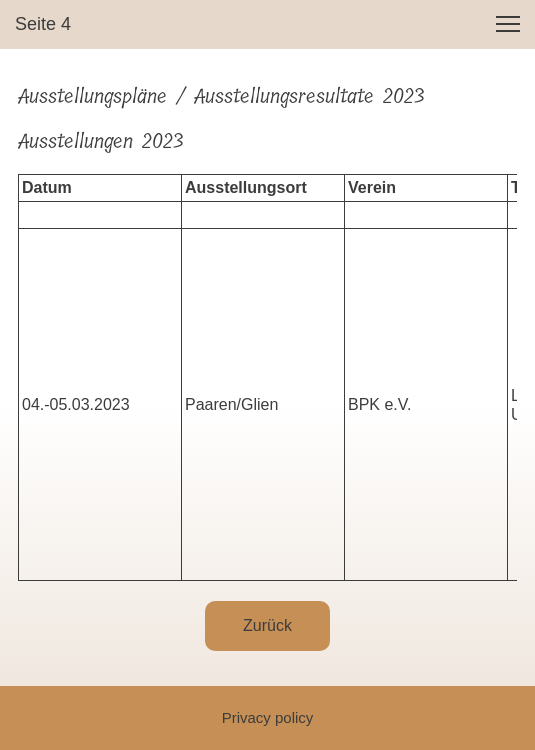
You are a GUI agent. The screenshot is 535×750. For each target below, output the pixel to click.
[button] (508, 24)
